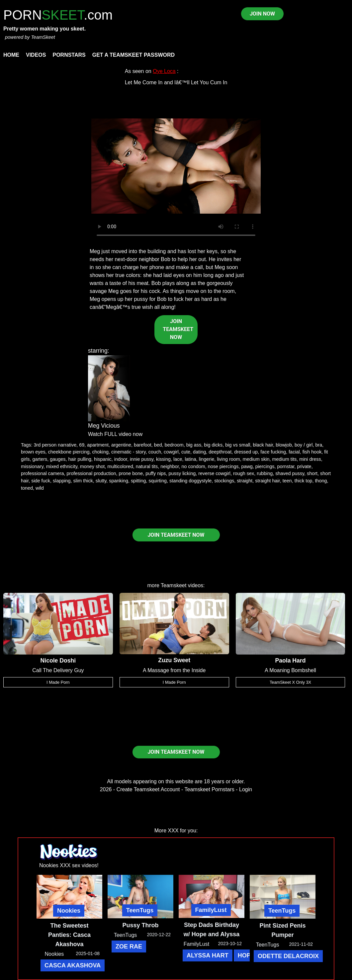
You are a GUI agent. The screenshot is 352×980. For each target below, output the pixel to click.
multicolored (120, 466)
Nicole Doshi (58, 661)
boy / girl (304, 445)
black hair (263, 445)
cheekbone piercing (69, 452)
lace (178, 459)
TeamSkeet (43, 37)
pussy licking (182, 473)
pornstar (286, 466)
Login (246, 789)
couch (155, 452)
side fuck (41, 481)
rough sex (244, 473)
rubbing (265, 473)
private (304, 466)
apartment (98, 445)
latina (190, 459)
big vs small (238, 445)
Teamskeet (174, 585)
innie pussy (142, 459)
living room (228, 459)
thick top (304, 481)
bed (158, 445)
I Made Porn (58, 682)
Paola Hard (291, 661)
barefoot (143, 445)
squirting (158, 481)
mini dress (310, 459)
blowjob (284, 445)
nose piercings (223, 466)
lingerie (207, 459)
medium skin (256, 459)
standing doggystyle (190, 481)
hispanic (103, 459)
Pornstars (69, 55)
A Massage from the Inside (174, 670)
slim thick (83, 481)
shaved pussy (290, 473)
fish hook (312, 452)
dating (199, 452)
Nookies (69, 911)
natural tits (147, 466)
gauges (58, 459)
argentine (121, 445)
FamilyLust (211, 910)
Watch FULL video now (115, 434)
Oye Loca (164, 71)
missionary (32, 466)
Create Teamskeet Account (148, 789)
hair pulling (80, 459)
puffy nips (156, 473)
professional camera (43, 473)
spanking (119, 481)
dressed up (246, 452)
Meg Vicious (104, 426)
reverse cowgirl (214, 473)
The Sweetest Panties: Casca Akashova (69, 935)
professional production (91, 473)
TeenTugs (140, 910)
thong (321, 481)
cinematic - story (129, 452)
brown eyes (33, 452)
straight (245, 481)
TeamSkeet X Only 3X (290, 682)
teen (287, 481)
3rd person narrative (55, 445)
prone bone (131, 473)
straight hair (267, 481)
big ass (194, 445)
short (312, 473)
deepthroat (220, 452)
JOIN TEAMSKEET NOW (178, 329)
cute (186, 452)
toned (27, 488)
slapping (62, 481)
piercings (265, 466)
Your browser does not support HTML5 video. (176, 166)
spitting (138, 481)
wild (40, 488)
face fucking (273, 452)
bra (319, 445)
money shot (92, 466)
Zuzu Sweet (174, 660)
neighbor (170, 466)
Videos (36, 55)
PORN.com (58, 15)
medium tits (285, 459)
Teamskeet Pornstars (210, 789)
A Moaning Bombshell (290, 670)
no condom (193, 466)
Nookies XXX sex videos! (69, 865)
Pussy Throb (140, 925)
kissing (163, 459)
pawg (247, 466)
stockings (224, 481)
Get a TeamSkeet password (133, 55)
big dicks (213, 445)
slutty (101, 481)
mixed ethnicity (62, 466)
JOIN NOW (262, 14)
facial (294, 452)
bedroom (174, 445)
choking (100, 452)
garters (40, 459)
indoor (121, 459)
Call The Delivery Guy (58, 670)
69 (82, 445)
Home (11, 55)
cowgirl (171, 452)
